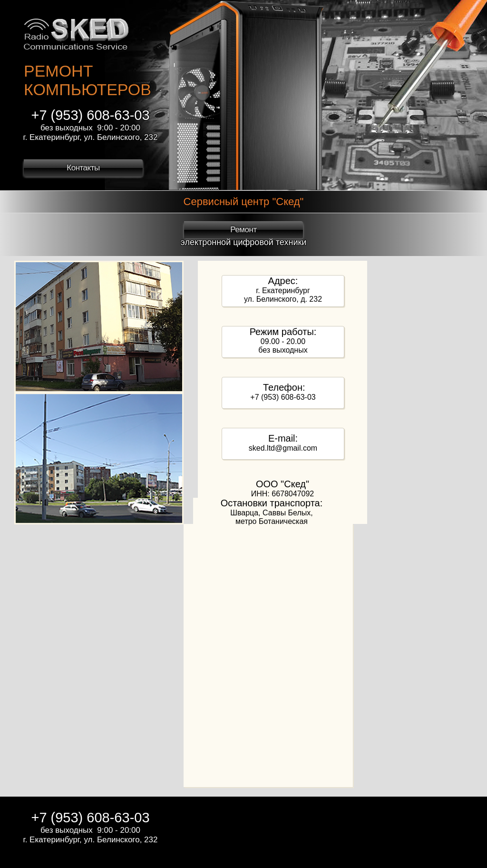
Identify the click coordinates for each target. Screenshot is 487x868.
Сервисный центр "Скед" (244, 202)
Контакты (83, 168)
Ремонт (243, 230)
